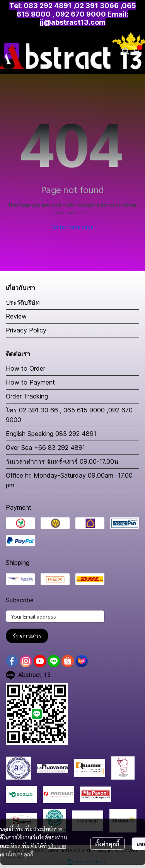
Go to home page (72, 227)
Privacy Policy (26, 330)
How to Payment (30, 382)
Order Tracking (27, 396)
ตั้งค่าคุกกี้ (107, 844)
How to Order (26, 368)
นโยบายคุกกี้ (19, 854)
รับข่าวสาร (27, 636)
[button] (126, 51)
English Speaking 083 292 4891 (51, 434)
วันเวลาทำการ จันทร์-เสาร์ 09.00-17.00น (62, 461)
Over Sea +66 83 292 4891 (45, 448)
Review (16, 316)
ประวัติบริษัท (23, 302)
